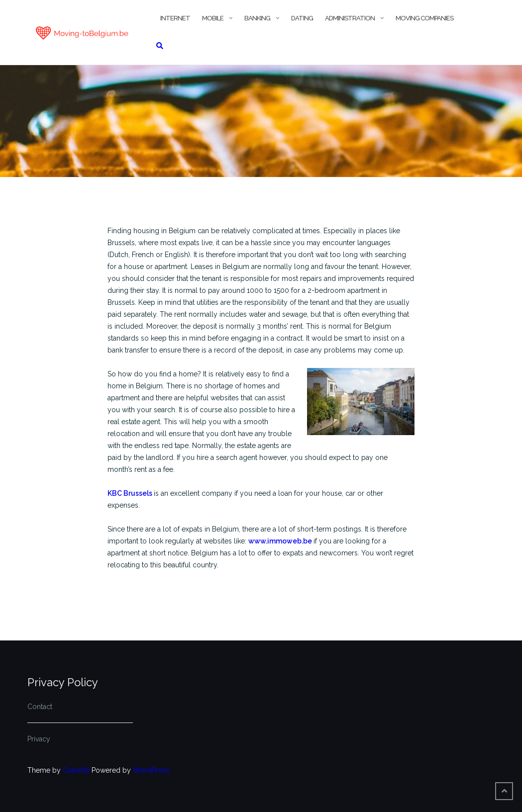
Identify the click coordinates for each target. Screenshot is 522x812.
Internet (175, 18)
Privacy (39, 739)
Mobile (213, 18)
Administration (350, 18)
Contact (40, 707)
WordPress (151, 770)
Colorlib (76, 770)
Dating (302, 18)
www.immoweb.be (281, 541)
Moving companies (424, 18)
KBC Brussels (131, 493)
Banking (257, 18)
